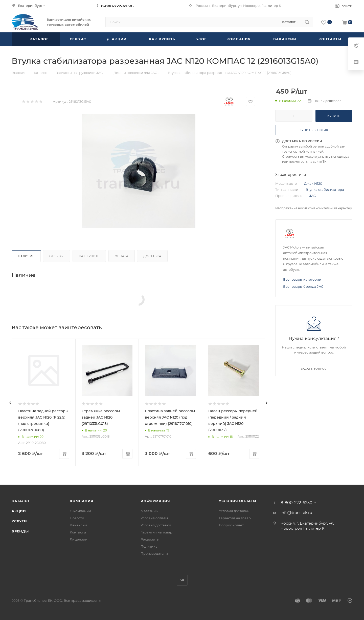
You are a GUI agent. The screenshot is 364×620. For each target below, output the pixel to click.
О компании (80, 511)
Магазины (149, 511)
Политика (149, 546)
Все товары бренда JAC (303, 286)
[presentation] (10, 403)
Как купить (89, 256)
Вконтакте (182, 580)
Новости (77, 518)
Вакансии (78, 525)
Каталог (21, 501)
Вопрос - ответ (231, 525)
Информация (155, 501)
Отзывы (56, 256)
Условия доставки (156, 525)
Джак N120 (313, 183)
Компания (82, 501)
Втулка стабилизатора (325, 190)
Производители (154, 553)
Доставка (152, 256)
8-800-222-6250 (117, 6)
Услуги (19, 521)
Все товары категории (302, 279)
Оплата (122, 256)
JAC (313, 196)
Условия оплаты (154, 518)
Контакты (78, 532)
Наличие (26, 256)
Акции (19, 511)
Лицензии (79, 539)
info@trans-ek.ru (296, 513)
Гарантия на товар (156, 532)
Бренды (20, 531)
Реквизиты (150, 539)
